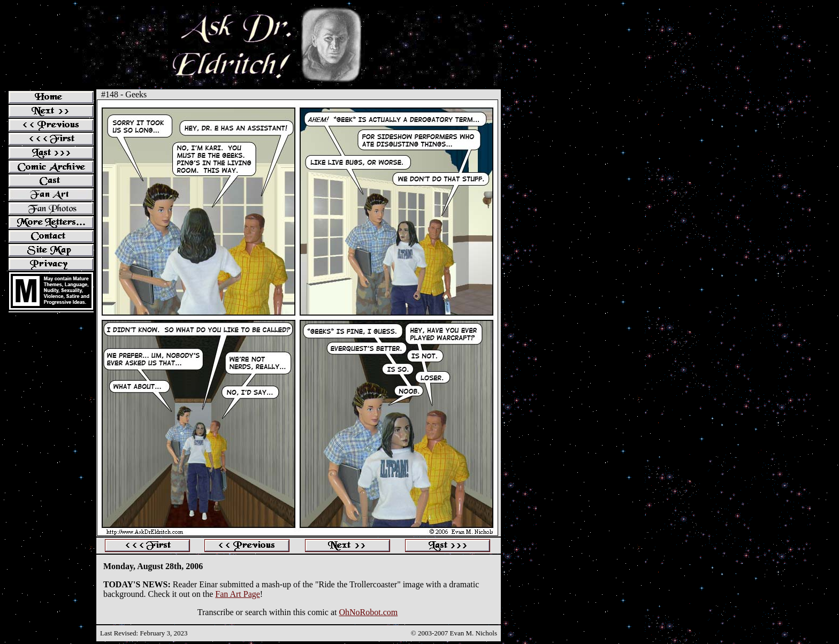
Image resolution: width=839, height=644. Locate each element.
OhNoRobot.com (368, 612)
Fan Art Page (238, 594)
